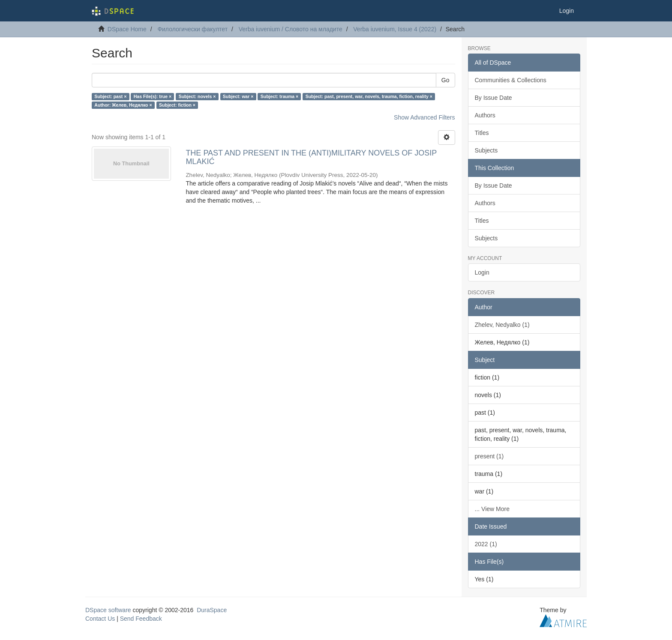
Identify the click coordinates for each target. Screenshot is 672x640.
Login (482, 272)
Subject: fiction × (177, 105)
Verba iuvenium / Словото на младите (291, 29)
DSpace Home (127, 29)
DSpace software (108, 610)
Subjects (486, 150)
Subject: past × (110, 96)
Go (445, 80)
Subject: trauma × (279, 96)
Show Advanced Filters (424, 117)
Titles (482, 133)
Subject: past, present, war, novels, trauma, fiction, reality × (369, 96)
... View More (492, 509)
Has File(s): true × (153, 96)
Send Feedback (141, 619)
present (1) (489, 456)
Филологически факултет (192, 29)
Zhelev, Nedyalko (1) (502, 325)
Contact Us (100, 619)
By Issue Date (493, 98)
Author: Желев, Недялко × (123, 105)
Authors (485, 115)
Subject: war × (238, 96)
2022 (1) (486, 544)
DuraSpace (212, 610)
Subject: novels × (197, 96)
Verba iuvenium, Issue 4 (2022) (395, 29)
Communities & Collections (511, 80)
